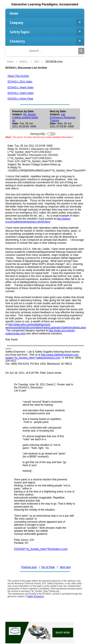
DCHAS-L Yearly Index (21, 87)
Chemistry (47, 41)
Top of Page (48, 567)
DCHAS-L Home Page (20, 99)
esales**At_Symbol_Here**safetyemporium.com (33, 358)
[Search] (81, 51)
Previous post (29, 567)
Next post (65, 567)
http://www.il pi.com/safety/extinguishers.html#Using (38, 220)
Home (14, 13)
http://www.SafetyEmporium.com (60, 355)
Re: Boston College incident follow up (25, 117)
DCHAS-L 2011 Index (20, 82)
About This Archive (18, 76)
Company (47, 22)
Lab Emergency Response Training (63, 117)
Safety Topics (47, 32)
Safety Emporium (36, 596)
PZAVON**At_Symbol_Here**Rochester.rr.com (41, 549)
